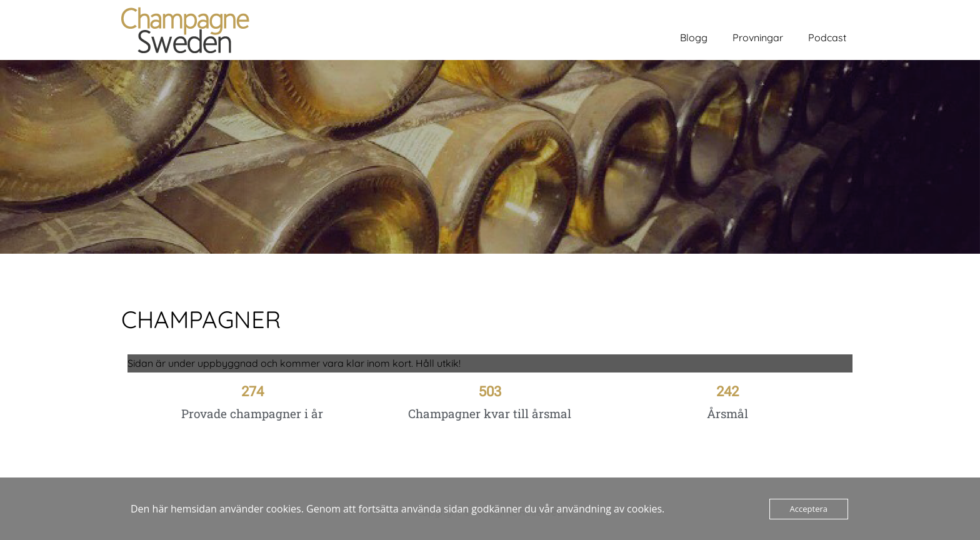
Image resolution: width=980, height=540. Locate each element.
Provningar (758, 37)
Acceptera (809, 509)
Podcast (827, 37)
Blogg (694, 37)
